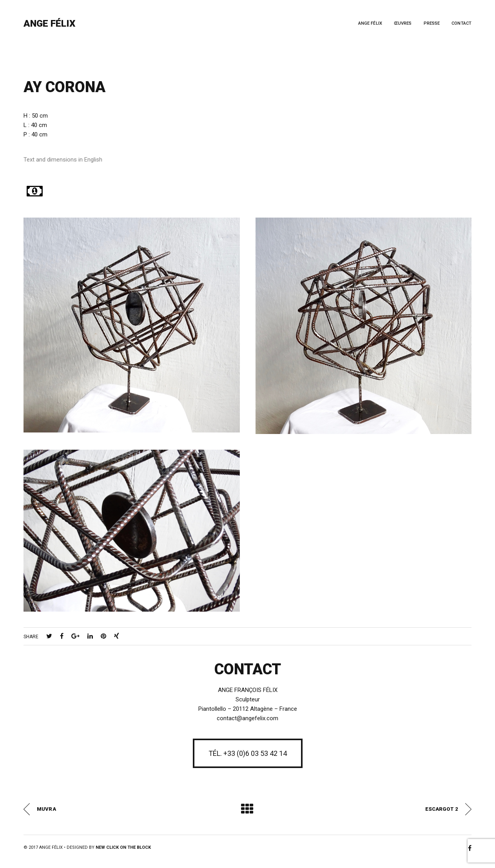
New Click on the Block (123, 847)
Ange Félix (49, 24)
